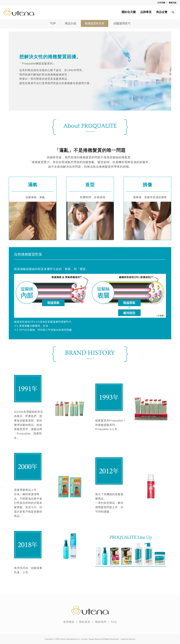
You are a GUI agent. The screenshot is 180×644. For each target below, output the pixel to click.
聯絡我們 (101, 622)
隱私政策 (85, 622)
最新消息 (173, 3)
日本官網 (161, 3)
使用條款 (69, 622)
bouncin (132, 639)
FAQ (114, 622)
